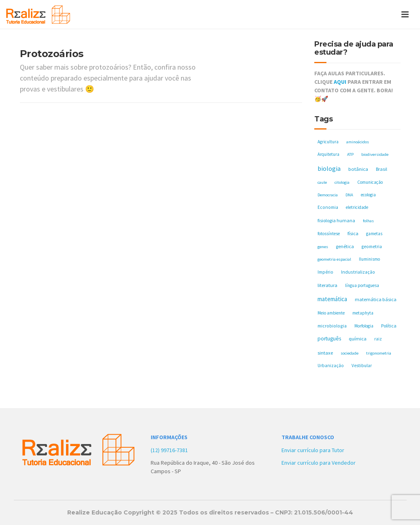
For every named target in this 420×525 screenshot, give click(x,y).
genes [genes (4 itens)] (323, 247)
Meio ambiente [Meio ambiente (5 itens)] (331, 313)
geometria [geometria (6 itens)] (372, 247)
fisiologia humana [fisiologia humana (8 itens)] (336, 220)
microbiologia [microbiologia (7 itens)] (332, 326)
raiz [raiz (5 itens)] (378, 339)
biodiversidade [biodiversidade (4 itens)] (375, 154)
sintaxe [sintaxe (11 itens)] (325, 353)
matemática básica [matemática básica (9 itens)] (376, 299)
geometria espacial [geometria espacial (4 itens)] (334, 259)
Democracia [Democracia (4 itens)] (328, 195)
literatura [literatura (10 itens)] (327, 285)
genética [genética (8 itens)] (345, 246)
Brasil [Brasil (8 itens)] (382, 169)
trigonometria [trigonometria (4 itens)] (379, 353)
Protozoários (52, 54)
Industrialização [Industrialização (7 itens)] (358, 272)
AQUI (340, 82)
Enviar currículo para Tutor (313, 450)
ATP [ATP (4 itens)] (350, 154)
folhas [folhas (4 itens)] (368, 221)
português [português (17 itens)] (329, 339)
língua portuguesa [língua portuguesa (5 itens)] (362, 285)
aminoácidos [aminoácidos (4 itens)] (358, 142)
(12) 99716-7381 (169, 450)
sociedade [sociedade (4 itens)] (350, 353)
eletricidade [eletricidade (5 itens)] (357, 207)
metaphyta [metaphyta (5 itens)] (363, 313)
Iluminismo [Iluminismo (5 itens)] (369, 259)
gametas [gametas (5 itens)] (374, 234)
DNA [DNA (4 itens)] (349, 195)
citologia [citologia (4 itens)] (342, 182)
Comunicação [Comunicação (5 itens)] (370, 182)
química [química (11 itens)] (358, 339)
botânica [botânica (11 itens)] (358, 169)
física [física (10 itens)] (353, 233)
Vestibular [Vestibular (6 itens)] (362, 366)
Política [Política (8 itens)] (389, 326)
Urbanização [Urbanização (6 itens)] (331, 366)
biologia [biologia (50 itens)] (329, 168)
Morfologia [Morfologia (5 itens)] (364, 326)
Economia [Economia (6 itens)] (328, 207)
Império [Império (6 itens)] (325, 272)
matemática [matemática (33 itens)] (332, 299)
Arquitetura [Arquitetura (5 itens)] (328, 154)
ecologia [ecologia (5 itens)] (368, 195)
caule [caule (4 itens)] (322, 182)
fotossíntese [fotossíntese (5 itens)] (329, 234)
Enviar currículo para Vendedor (319, 463)
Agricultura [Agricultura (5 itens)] (328, 142)
